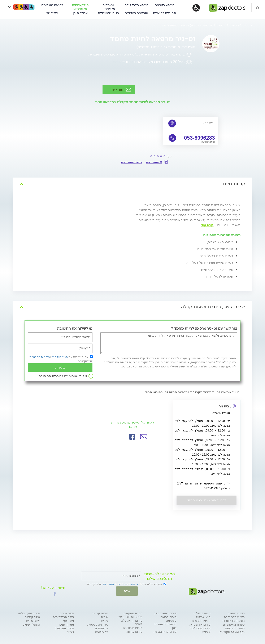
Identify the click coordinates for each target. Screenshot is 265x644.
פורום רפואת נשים (165, 613)
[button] (144, 437)
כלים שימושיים (108, 13)
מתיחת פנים (67, 624)
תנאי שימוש (203, 617)
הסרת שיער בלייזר (29, 613)
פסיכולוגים (102, 632)
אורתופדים (102, 628)
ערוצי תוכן (80, 13)
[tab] (132, 184)
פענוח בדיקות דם (234, 624)
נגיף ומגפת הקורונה (232, 632)
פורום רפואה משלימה (168, 618)
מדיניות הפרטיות (40, 357)
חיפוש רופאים (165, 5)
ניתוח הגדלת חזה (64, 617)
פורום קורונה (134, 631)
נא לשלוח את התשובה (75, 328)
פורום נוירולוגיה (133, 627)
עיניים (105, 620)
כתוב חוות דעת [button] (131, 162)
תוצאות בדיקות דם (233, 620)
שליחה (60, 367)
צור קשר (52, 13)
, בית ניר (208, 123)
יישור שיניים (33, 620)
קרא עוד (207, 225)
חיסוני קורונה (100, 613)
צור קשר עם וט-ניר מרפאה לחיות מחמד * (204, 328)
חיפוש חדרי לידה (136, 5)
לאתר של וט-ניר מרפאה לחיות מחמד (132, 425)
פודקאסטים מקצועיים (80, 7)
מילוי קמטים (32, 617)
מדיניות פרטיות (201, 620)
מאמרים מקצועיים (108, 7)
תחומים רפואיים (165, 13)
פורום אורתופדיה (200, 624)
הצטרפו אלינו (202, 613)
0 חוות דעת (154, 162)
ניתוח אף (69, 620)
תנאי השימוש (60, 357)
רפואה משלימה (52, 5)
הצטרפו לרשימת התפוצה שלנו (159, 576)
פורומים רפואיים (136, 13)
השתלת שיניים (31, 624)
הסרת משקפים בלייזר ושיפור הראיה (130, 615)
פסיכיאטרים (67, 613)
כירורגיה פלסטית (98, 624)
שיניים (105, 617)
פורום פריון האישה (165, 631)
